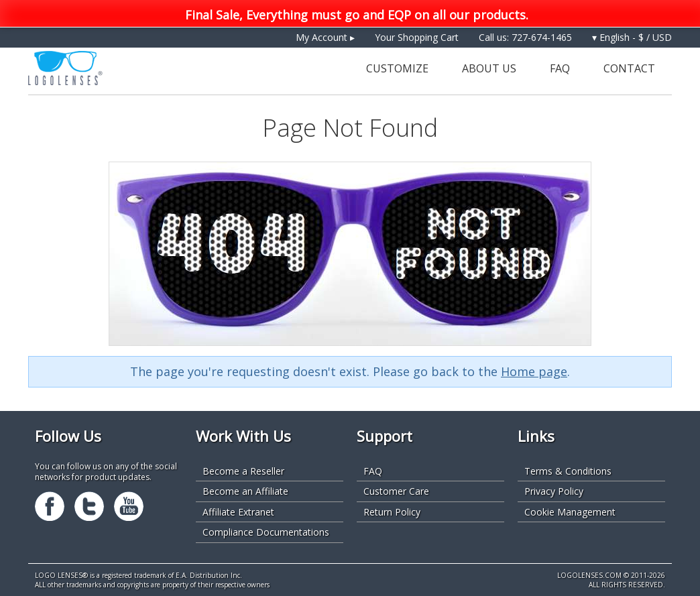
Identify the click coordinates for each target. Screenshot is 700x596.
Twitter (89, 506)
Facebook (50, 506)
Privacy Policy (554, 491)
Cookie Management (570, 512)
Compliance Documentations (266, 532)
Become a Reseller (243, 471)
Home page (534, 371)
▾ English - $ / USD (632, 37)
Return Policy (392, 512)
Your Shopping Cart (417, 37)
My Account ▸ (325, 37)
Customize (397, 68)
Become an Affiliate (245, 491)
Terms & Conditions (568, 471)
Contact (629, 68)
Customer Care (396, 491)
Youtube (129, 506)
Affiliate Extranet (238, 512)
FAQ (560, 68)
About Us (489, 68)
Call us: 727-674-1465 (525, 37)
